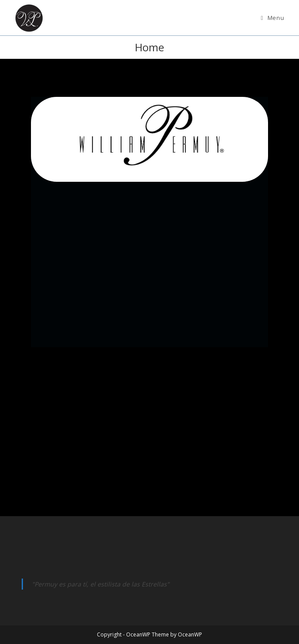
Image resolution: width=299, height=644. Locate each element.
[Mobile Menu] (272, 18)
